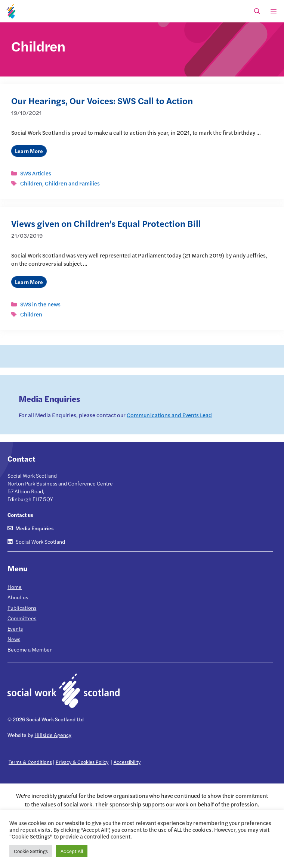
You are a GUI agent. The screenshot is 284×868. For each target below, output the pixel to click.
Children (31, 183)
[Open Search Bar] (257, 11)
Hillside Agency (53, 735)
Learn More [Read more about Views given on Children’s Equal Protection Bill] (29, 282)
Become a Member (30, 649)
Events (15, 628)
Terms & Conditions (30, 762)
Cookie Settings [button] (31, 851)
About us (18, 597)
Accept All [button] (72, 851)
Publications (22, 608)
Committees (22, 618)
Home (15, 587)
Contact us (20, 515)
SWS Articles (36, 173)
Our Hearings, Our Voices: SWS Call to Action (102, 100)
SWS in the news (40, 304)
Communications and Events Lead (169, 415)
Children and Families (72, 183)
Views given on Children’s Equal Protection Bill (106, 223)
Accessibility (127, 762)
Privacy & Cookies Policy (82, 762)
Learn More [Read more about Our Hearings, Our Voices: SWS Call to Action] (29, 151)
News (14, 639)
